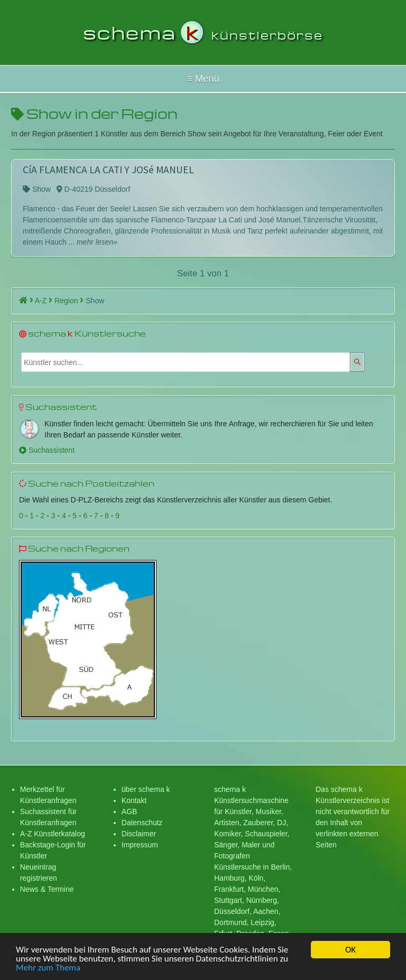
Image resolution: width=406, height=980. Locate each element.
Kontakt (134, 800)
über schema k (146, 789)
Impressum (140, 845)
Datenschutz (142, 823)
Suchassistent (47, 450)
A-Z (44, 301)
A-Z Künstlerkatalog (53, 834)
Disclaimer (139, 834)
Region (69, 301)
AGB (130, 811)
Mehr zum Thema (48, 969)
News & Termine (47, 889)
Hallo (203, 79)
